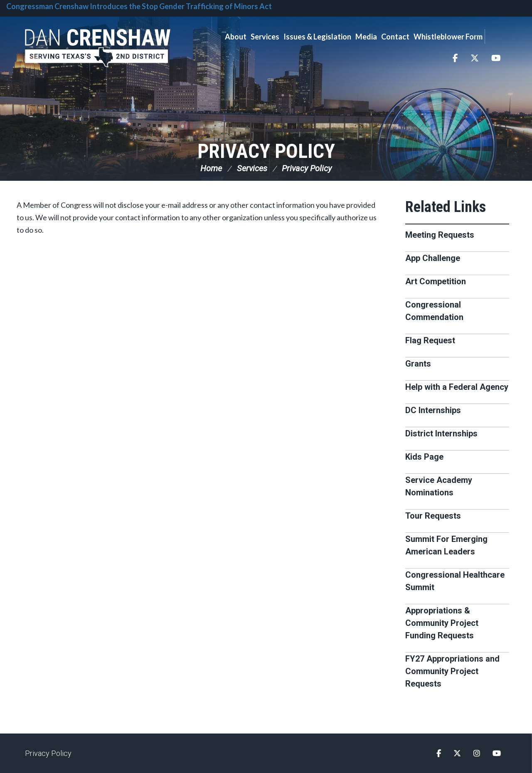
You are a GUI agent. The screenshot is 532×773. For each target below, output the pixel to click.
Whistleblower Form (448, 37)
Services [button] (265, 37)
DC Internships (433, 410)
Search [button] (496, 36)
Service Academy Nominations (439, 486)
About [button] (236, 37)
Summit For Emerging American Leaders (446, 545)
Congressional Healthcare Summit (455, 581)
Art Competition (436, 281)
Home (211, 168)
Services (252, 168)
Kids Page (424, 457)
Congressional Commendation (434, 311)
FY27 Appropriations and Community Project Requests (452, 671)
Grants (418, 364)
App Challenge (433, 258)
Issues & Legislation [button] (317, 37)
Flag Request (430, 340)
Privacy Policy (266, 151)
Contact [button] (395, 37)
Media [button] (366, 37)
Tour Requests (433, 516)
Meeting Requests (440, 235)
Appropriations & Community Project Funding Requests (442, 623)
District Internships (441, 433)
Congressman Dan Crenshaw (98, 48)
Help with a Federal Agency (457, 387)
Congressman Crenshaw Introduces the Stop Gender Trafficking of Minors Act (139, 6)
